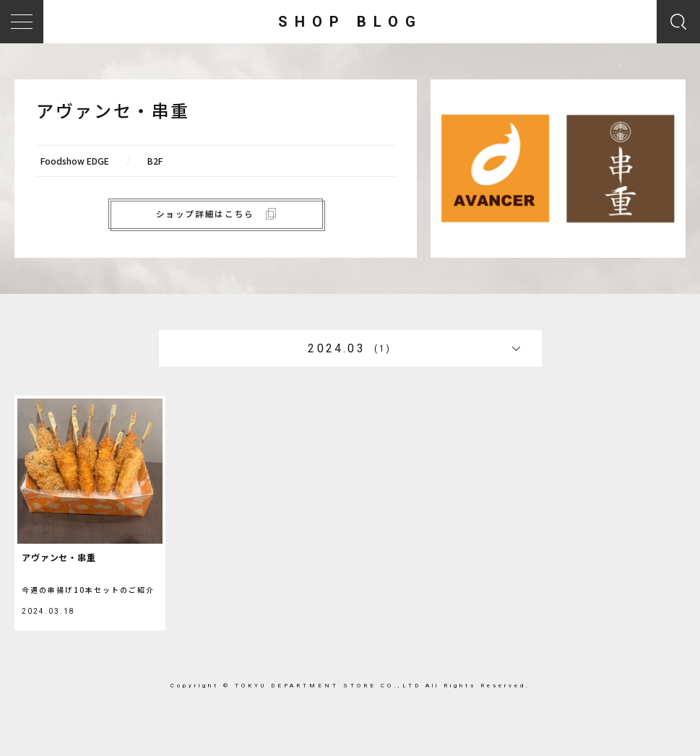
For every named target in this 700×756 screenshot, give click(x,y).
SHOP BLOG (350, 22)
